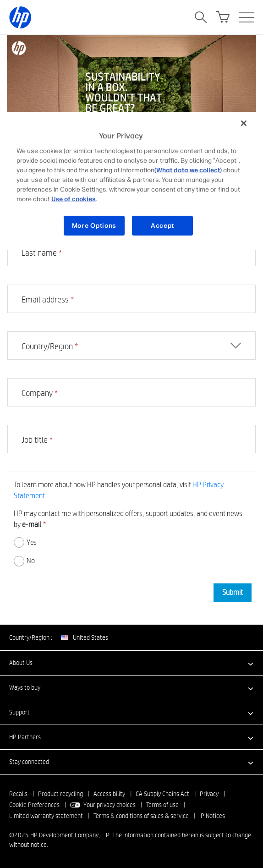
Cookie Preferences (34, 805)
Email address (48, 299)
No (24, 561)
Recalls (18, 794)
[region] (131, 181)
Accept (162, 225)
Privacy (209, 794)
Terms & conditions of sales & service (141, 816)
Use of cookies (74, 199)
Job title (37, 440)
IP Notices (212, 816)
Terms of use (162, 805)
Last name (42, 253)
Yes (25, 542)
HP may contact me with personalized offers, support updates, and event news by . (128, 519)
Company (40, 393)
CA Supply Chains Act (162, 794)
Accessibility (109, 794)
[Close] (244, 123)
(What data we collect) (188, 170)
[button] (131, 663)
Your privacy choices (110, 805)
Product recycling (60, 794)
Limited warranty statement (46, 816)
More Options (94, 225)
